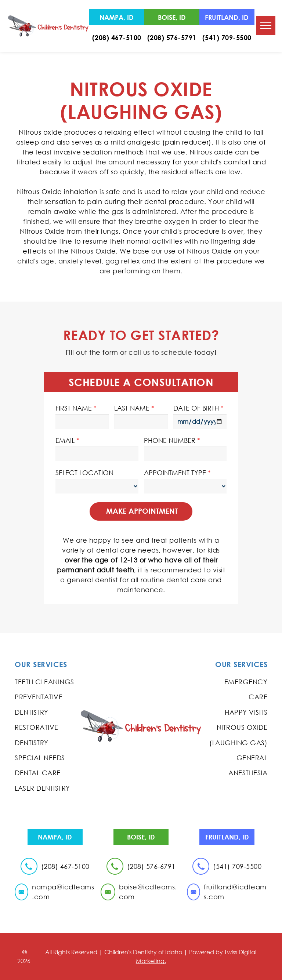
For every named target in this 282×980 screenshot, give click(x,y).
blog (141, 744)
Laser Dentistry (42, 788)
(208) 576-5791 (172, 37)
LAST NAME (132, 408)
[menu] (266, 26)
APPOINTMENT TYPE (175, 473)
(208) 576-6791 (151, 866)
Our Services (41, 664)
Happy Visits (246, 712)
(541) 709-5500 (227, 37)
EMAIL (65, 440)
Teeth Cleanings (44, 682)
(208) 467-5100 (117, 37)
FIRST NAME (74, 408)
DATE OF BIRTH (196, 408)
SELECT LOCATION (84, 473)
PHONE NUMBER (170, 440)
